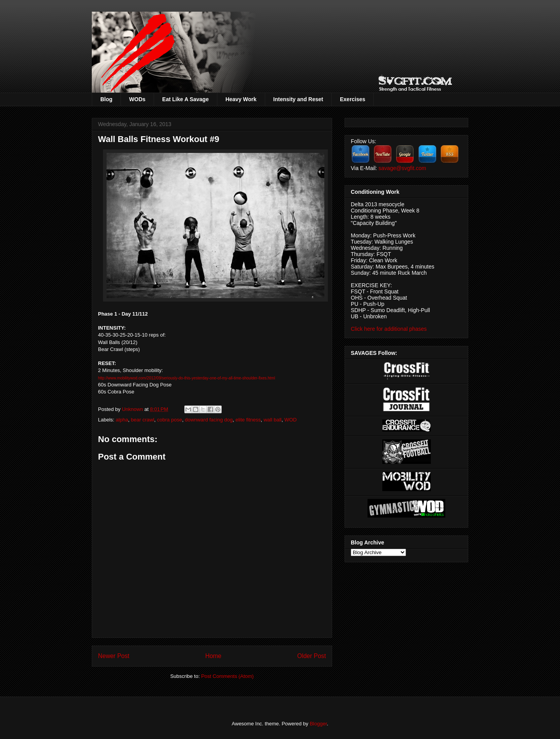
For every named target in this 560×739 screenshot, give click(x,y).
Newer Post (114, 656)
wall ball (273, 420)
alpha (122, 420)
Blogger (318, 724)
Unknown (133, 409)
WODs (137, 99)
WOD (290, 420)
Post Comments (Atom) (227, 676)
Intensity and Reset (298, 99)
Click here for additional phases (389, 329)
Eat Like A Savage (185, 99)
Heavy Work (241, 99)
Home (213, 656)
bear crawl (143, 420)
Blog (106, 99)
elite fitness (248, 420)
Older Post (311, 656)
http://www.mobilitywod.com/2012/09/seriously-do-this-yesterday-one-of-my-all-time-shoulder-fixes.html (186, 378)
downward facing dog (209, 420)
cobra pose (170, 420)
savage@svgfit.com (402, 168)
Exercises (353, 99)
